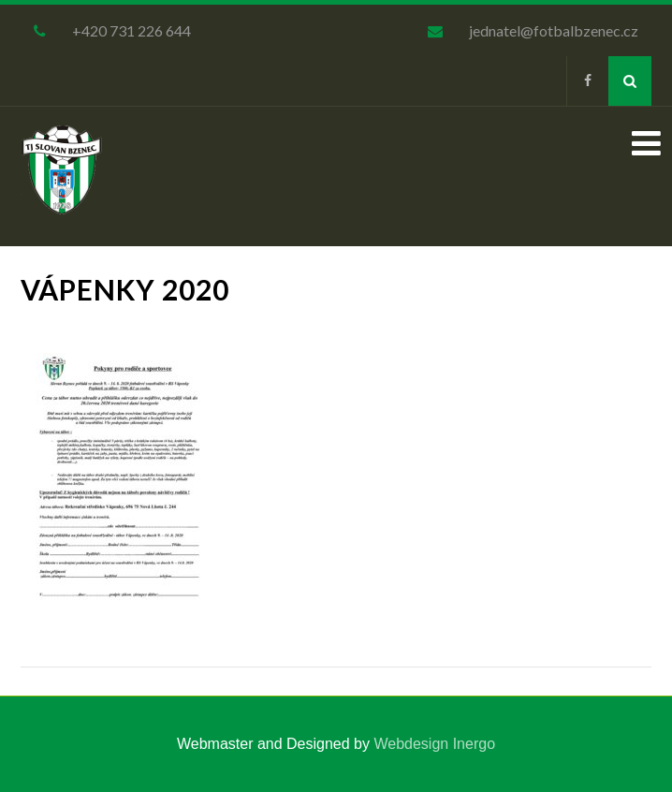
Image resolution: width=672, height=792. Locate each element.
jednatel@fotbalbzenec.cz (554, 30)
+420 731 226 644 (131, 30)
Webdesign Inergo (434, 744)
